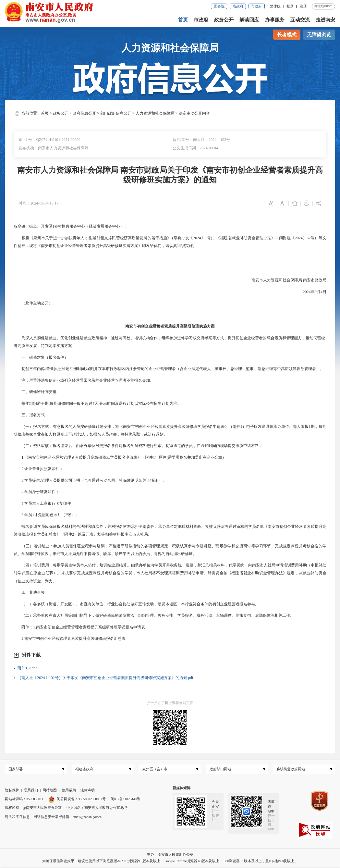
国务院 (219, 6)
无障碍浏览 (319, 35)
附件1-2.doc (27, 668)
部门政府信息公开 (116, 113)
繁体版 (275, 6)
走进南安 (325, 20)
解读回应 (249, 20)
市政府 (256, 6)
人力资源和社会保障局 (155, 113)
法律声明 (88, 791)
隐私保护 (12, 791)
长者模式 (287, 35)
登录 (290, 6)
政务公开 (224, 20)
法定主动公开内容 (194, 113)
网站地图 (50, 791)
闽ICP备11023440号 (125, 800)
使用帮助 (69, 791)
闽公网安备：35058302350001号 (77, 800)
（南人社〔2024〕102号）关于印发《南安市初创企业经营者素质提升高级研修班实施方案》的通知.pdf (105, 678)
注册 (303, 6)
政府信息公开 (84, 113)
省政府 (238, 6)
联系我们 (31, 791)
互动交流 (300, 20)
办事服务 (275, 20)
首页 (183, 20)
